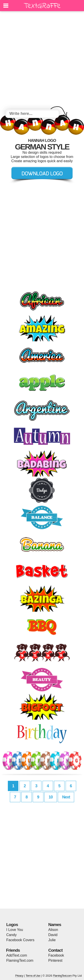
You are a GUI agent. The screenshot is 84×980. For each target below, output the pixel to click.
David (53, 935)
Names (55, 925)
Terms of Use (33, 976)
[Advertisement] (42, 61)
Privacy (19, 976)
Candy (11, 935)
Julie (52, 940)
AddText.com (17, 955)
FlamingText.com (20, 960)
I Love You (15, 930)
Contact (56, 950)
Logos (12, 925)
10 (51, 797)
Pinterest (55, 960)
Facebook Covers (20, 940)
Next (66, 797)
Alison (53, 930)
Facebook (56, 955)
